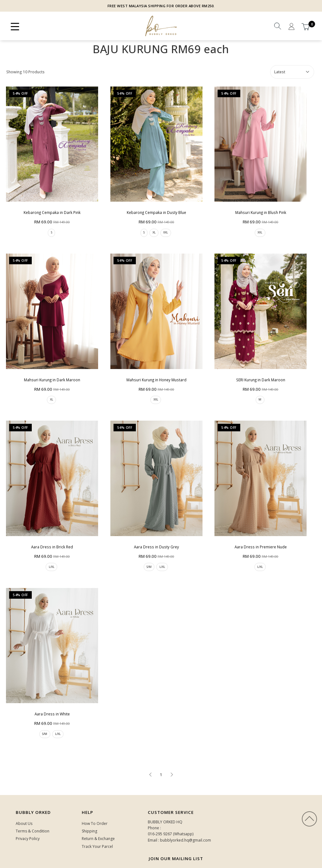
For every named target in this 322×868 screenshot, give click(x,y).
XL (149, 228)
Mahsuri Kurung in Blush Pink (252, 207)
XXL (162, 228)
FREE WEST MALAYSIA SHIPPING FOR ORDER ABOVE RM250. (161, 6)
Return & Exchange (98, 822)
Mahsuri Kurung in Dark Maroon (50, 370)
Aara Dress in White (50, 696)
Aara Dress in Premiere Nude (252, 533)
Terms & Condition (33, 815)
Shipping (89, 815)
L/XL (50, 554)
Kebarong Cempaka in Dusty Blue (151, 207)
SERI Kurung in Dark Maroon (252, 370)
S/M (143, 554)
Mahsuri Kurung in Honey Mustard (151, 370)
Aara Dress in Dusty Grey (151, 533)
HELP (87, 796)
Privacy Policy (28, 822)
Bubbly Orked (33, 796)
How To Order (95, 807)
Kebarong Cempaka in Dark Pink (50, 207)
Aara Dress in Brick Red (50, 533)
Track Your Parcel (97, 830)
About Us (24, 807)
